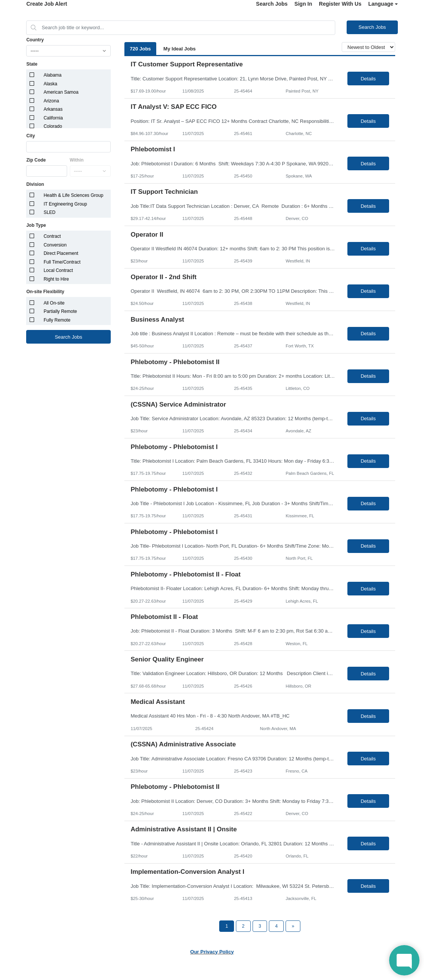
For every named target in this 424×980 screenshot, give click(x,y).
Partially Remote (60, 311)
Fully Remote (57, 320)
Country (35, 40)
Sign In (303, 4)
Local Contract (58, 270)
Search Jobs (272, 4)
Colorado (53, 126)
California (53, 118)
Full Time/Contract (62, 262)
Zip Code (36, 160)
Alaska (50, 84)
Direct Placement (61, 253)
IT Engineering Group (65, 204)
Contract (52, 236)
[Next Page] (293, 926)
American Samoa (61, 92)
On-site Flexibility (45, 292)
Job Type (36, 225)
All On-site (54, 303)
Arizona (51, 101)
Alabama (53, 75)
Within (77, 160)
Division (35, 184)
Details (368, 79)
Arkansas (53, 109)
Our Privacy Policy (212, 952)
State (32, 64)
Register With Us (340, 4)
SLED (49, 212)
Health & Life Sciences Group (73, 195)
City (31, 136)
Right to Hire (56, 279)
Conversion (55, 245)
